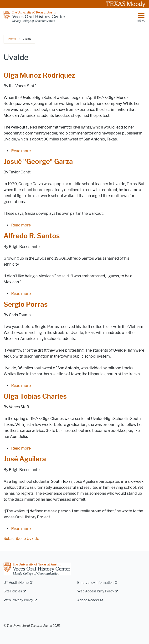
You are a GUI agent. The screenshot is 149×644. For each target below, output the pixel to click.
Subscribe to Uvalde (21, 539)
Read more (21, 151)
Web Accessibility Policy (96, 591)
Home (12, 39)
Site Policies (13, 591)
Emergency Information (95, 583)
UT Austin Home (16, 583)
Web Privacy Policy (18, 600)
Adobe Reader (88, 600)
